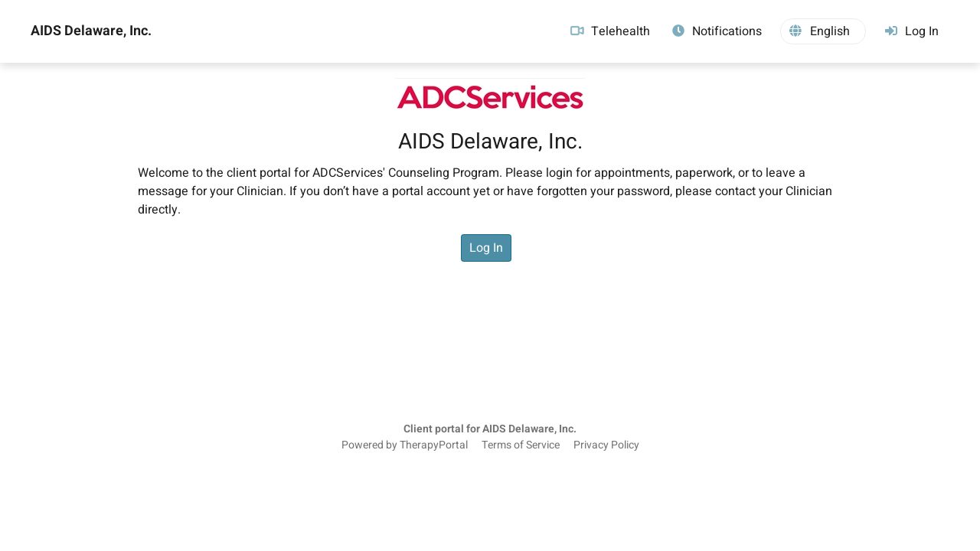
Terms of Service (521, 445)
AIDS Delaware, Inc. (91, 31)
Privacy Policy (606, 445)
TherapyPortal (434, 445)
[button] (823, 31)
